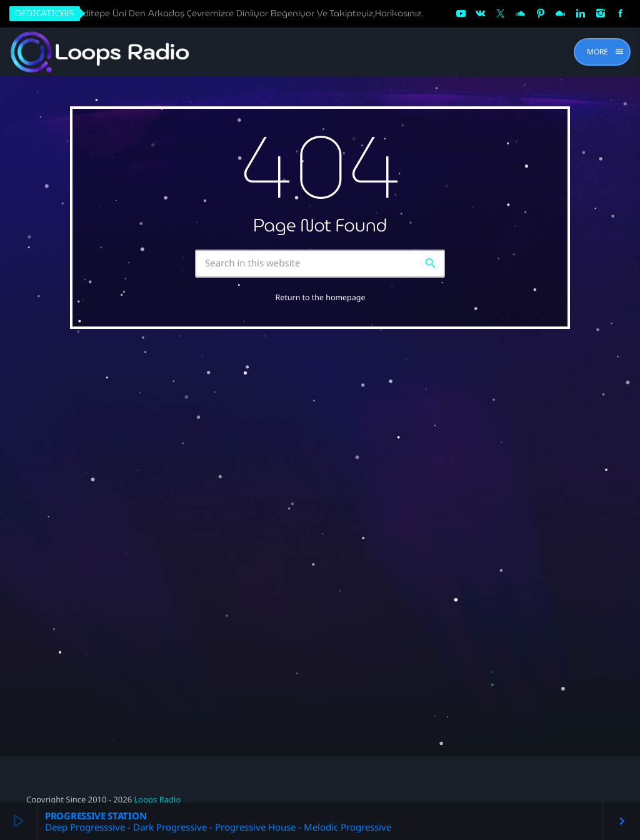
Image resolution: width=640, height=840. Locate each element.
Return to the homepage (321, 297)
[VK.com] (481, 14)
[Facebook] (621, 14)
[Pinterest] (541, 14)
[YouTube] (461, 14)
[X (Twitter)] (501, 14)
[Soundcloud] (521, 14)
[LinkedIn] (581, 14)
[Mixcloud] (561, 14)
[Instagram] (601, 14)
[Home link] (101, 52)
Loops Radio (158, 799)
